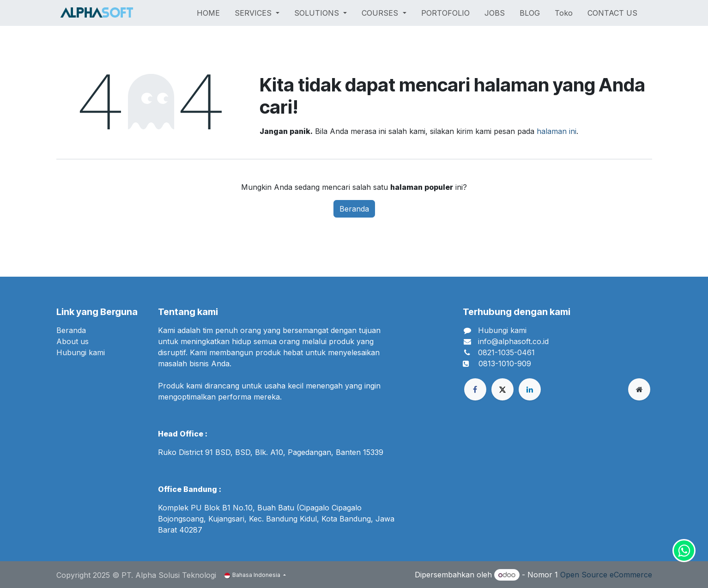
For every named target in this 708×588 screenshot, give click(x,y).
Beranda (354, 209)
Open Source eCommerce (606, 575)
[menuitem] (208, 13)
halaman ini (557, 131)
